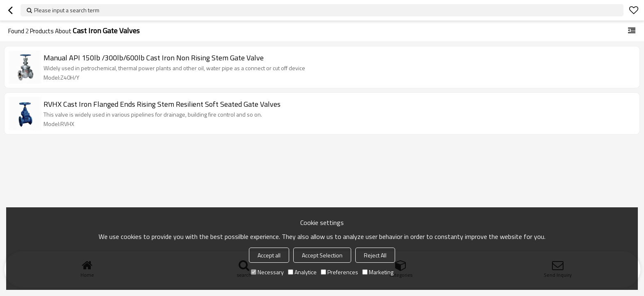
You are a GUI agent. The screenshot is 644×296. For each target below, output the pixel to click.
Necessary (267, 272)
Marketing (378, 272)
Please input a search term (67, 10)
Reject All (375, 255)
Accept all (269, 255)
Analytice (302, 272)
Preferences (339, 272)
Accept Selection (322, 255)
